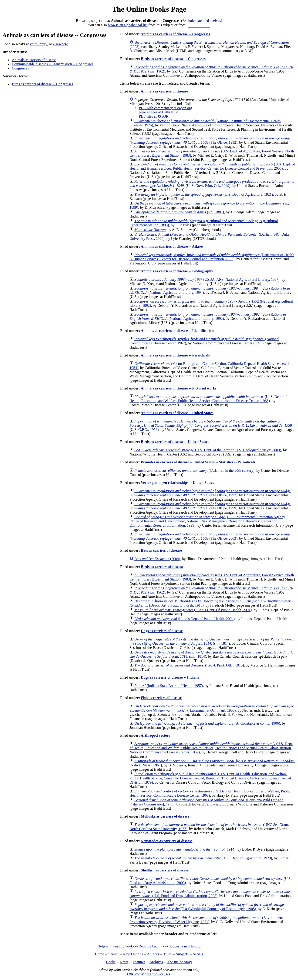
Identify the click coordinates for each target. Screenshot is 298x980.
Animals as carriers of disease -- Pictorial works (179, 388)
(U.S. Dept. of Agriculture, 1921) (204, 194)
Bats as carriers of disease (161, 550)
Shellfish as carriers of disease (165, 870)
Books (111, 962)
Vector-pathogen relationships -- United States (177, 483)
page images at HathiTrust (158, 112)
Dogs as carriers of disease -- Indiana (170, 677)
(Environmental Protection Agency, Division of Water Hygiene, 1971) (207, 920)
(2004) (157, 559)
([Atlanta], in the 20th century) (194, 470)
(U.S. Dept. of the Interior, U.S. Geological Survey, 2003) (208, 450)
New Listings (133, 954)
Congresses (20, 68)
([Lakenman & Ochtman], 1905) (212, 708)
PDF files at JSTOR (154, 116)
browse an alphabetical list (128, 25)
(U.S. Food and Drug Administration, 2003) (210, 894)
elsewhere (61, 44)
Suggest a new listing (185, 946)
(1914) (185, 849)
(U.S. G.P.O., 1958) (211, 425)
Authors (153, 954)
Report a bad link (151, 946)
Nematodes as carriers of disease (167, 841)
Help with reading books (116, 946)
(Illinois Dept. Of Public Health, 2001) (193, 610)
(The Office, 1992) (210, 140)
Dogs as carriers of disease (162, 631)
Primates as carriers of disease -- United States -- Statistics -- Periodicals (198, 462)
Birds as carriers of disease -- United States (175, 442)
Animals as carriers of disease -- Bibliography (177, 271)
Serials (198, 954)
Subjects (182, 954)
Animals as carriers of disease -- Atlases (172, 246)
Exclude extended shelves (201, 21)
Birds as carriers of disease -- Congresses (42, 84)
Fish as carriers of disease (161, 698)
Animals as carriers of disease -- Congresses (175, 34)
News (124, 962)
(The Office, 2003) (210, 536)
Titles (167, 954)
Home (100, 954)
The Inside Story (180, 962)
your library (39, 44)
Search (114, 954)
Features (139, 962)
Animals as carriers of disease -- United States (177, 413)
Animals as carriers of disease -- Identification (177, 331)
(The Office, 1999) (210, 506)
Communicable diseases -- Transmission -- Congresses (53, 64)
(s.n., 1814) (212, 641)
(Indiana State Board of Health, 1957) (169, 686)
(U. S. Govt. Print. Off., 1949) (212, 183)
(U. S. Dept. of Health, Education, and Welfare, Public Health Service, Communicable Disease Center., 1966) (208, 399)
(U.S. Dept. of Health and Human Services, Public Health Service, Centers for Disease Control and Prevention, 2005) (212, 166)
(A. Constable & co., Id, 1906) (207, 723)
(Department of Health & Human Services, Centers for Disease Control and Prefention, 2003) (212, 257)
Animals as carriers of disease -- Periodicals (175, 355)
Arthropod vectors (155, 735)
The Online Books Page (149, 9)
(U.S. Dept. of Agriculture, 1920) (203, 858)
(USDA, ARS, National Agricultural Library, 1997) (207, 279)
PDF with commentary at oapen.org (165, 108)
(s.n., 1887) (179, 212)
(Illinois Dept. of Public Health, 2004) (185, 619)
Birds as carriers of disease (162, 567)
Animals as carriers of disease (34, 60)
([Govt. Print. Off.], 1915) (189, 665)
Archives (156, 962)
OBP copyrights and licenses (148, 974)
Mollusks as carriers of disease (165, 816)
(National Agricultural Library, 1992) (208, 316)
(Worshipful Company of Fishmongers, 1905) (207, 907)
